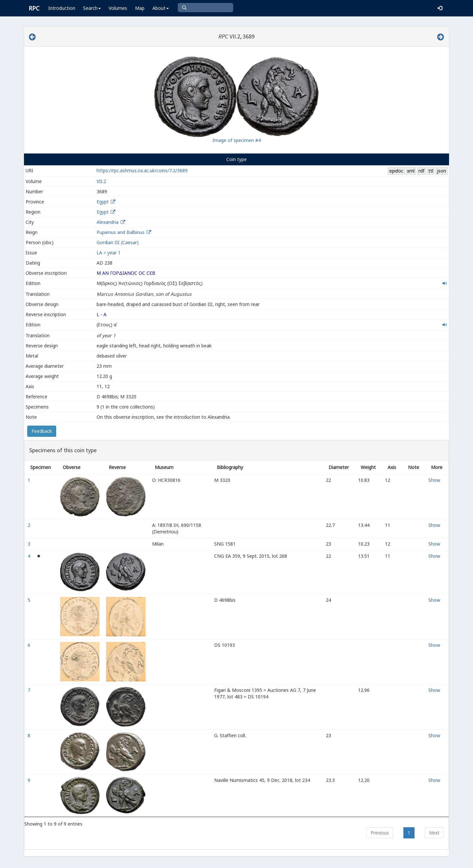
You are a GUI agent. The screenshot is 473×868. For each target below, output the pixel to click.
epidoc (396, 171)
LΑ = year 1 (109, 253)
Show (434, 480)
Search (92, 8)
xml (411, 171)
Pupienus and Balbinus (121, 232)
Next (434, 833)
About (161, 8)
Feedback (42, 431)
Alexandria (108, 222)
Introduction (62, 8)
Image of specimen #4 (237, 140)
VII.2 (101, 181)
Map (140, 8)
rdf (421, 171)
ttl (431, 171)
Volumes (118, 8)
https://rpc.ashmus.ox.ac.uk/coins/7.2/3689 (142, 170)
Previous (380, 833)
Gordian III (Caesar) (118, 242)
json (441, 171)
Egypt (103, 202)
